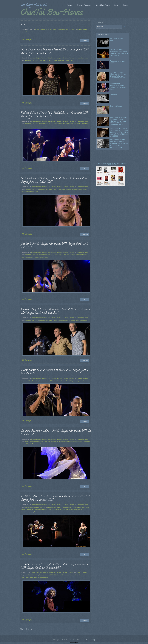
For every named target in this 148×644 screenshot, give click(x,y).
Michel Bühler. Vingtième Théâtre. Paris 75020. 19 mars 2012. (118, 86)
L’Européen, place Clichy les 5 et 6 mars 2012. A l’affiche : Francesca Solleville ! (118, 75)
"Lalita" (27, 442)
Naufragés (35, 192)
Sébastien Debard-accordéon (35, 444)
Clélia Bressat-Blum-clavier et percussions (66, 575)
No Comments (27, 40)
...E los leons (29, 507)
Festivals (71, 58)
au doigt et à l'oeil (40, 29)
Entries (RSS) (90, 640)
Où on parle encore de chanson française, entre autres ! (113, 164)
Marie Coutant (70, 60)
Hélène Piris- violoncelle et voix (72, 124)
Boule (55, 320)
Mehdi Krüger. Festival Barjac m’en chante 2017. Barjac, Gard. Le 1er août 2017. (55, 372)
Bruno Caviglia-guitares (65, 442)
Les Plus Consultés (103, 34)
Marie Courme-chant (75, 509)
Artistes (33, 58)
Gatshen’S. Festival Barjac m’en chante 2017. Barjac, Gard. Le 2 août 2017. (54, 246)
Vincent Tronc (83, 320)
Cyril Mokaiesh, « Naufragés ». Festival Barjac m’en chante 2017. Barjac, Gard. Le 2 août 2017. (54, 180)
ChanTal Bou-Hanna (52, 13)
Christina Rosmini (78, 442)
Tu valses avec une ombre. (117, 62)
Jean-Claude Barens (60, 60)
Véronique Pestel (43, 577)
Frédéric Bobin (58, 124)
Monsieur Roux (74, 320)
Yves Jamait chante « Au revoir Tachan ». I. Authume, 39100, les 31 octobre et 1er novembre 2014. (119, 143)
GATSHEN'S (65, 255)
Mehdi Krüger (70, 381)
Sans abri (113, 95)
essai (23, 25)
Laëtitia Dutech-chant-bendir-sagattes (36, 509)
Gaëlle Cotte (57, 255)
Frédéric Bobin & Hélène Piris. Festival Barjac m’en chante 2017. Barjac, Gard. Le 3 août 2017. (55, 115)
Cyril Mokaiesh (58, 189)
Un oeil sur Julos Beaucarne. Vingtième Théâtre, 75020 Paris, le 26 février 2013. (119, 52)
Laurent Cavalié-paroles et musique (58, 509)
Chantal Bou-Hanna (83, 29)
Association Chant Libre (32, 60)
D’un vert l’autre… (117, 106)
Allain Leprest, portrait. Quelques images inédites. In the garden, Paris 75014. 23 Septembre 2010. (119, 121)
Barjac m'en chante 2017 (67, 29)
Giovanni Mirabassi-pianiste (71, 189)
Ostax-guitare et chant (81, 381)
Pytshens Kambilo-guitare (41, 257)
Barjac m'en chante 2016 (53, 29)
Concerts (65, 58)
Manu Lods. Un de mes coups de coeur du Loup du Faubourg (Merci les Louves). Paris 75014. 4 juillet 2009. (119, 132)
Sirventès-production (40, 512)
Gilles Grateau (29, 32)
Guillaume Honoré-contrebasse (78, 255)
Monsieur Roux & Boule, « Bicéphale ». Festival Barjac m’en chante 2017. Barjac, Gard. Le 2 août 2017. (55, 311)
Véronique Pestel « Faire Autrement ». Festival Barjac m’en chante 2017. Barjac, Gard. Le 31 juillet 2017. (55, 566)
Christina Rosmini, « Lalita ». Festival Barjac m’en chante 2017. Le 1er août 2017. (56, 433)
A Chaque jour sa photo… (116, 39)
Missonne (29, 192)
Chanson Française (57, 58)
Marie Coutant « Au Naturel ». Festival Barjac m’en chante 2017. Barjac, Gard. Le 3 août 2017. (55, 52)
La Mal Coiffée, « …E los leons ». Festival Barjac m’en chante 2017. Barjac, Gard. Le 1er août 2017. (55, 498)
